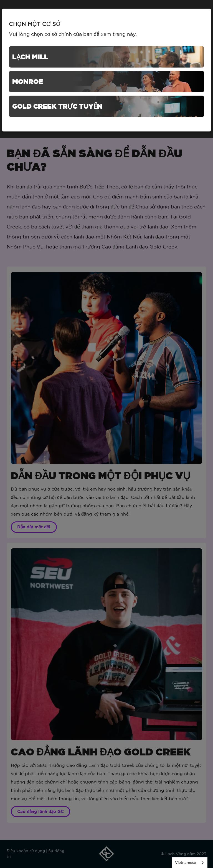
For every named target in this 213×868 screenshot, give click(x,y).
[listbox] (190, 863)
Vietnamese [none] (186, 863)
